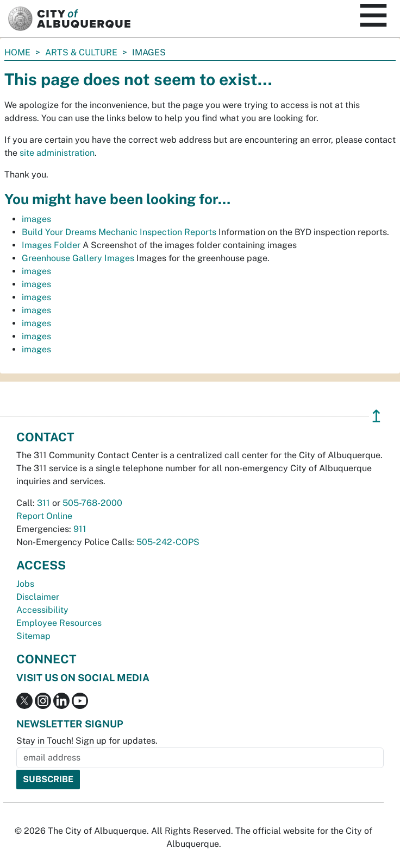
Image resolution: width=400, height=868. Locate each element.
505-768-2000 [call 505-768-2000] (92, 503)
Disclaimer (38, 597)
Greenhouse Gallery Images (78, 258)
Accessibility (42, 610)
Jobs (25, 584)
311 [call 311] (43, 503)
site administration (57, 153)
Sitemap (33, 636)
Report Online (44, 516)
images (36, 219)
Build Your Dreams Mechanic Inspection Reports (119, 232)
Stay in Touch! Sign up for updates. (87, 741)
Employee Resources (59, 623)
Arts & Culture (81, 52)
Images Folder (51, 245)
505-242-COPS (168, 542)
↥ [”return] (376, 416)
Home (17, 52)
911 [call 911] (80, 529)
